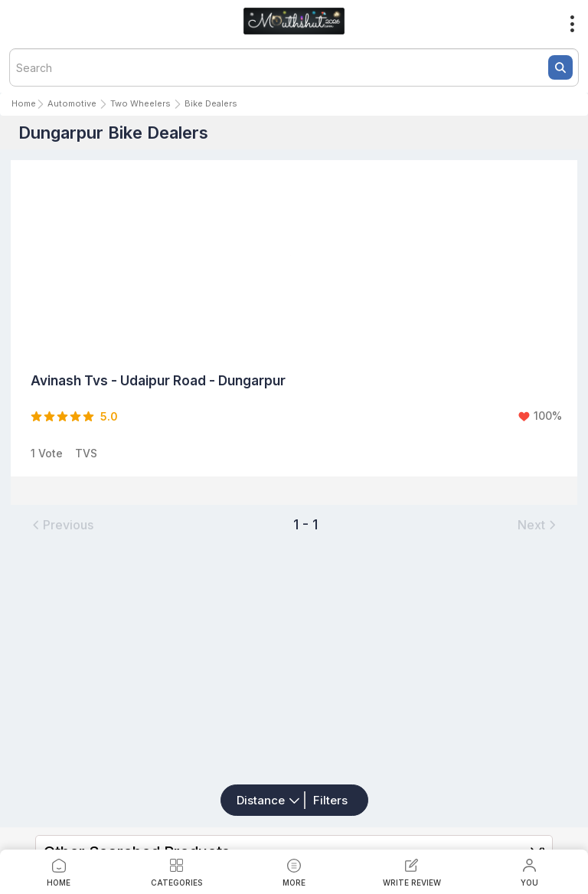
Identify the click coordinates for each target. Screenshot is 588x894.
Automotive (72, 103)
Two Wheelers (140, 103)
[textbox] (294, 67)
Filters (330, 800)
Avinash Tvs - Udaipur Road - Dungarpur (158, 381)
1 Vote (47, 453)
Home (24, 103)
